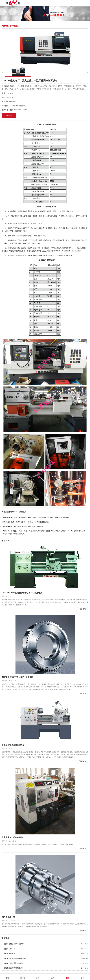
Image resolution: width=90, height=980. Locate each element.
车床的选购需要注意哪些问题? (46, 958)
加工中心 (23, 977)
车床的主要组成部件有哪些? (46, 963)
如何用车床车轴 (46, 949)
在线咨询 (9, 116)
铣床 (52, 977)
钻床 (38, 977)
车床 (67, 977)
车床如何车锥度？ (46, 954)
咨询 (82, 977)
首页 (8, 977)
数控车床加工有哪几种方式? (46, 944)
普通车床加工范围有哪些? (46, 968)
